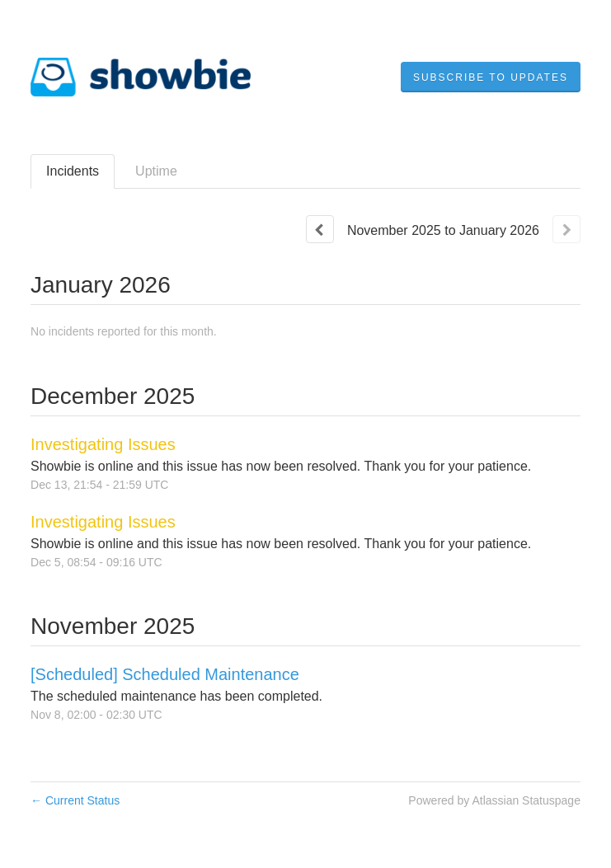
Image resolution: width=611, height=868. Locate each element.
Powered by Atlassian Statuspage (494, 800)
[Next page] (566, 229)
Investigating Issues (103, 444)
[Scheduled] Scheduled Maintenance (165, 674)
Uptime (156, 171)
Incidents (73, 171)
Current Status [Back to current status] (75, 800)
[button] (491, 77)
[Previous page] (320, 229)
